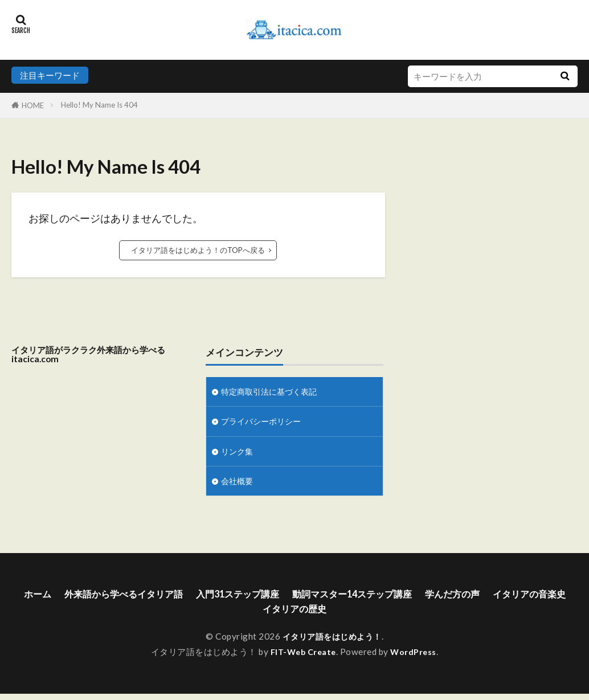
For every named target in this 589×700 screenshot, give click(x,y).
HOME (33, 105)
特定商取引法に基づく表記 (272, 392)
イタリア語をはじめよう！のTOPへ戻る (198, 250)
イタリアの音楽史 (252, 615)
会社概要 (238, 484)
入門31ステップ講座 (279, 599)
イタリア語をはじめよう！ (332, 642)
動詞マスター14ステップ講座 (406, 599)
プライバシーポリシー (264, 423)
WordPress (416, 658)
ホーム (57, 599)
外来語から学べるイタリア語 (152, 599)
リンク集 (238, 453)
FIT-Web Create (302, 658)
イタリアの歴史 (342, 615)
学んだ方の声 (517, 599)
